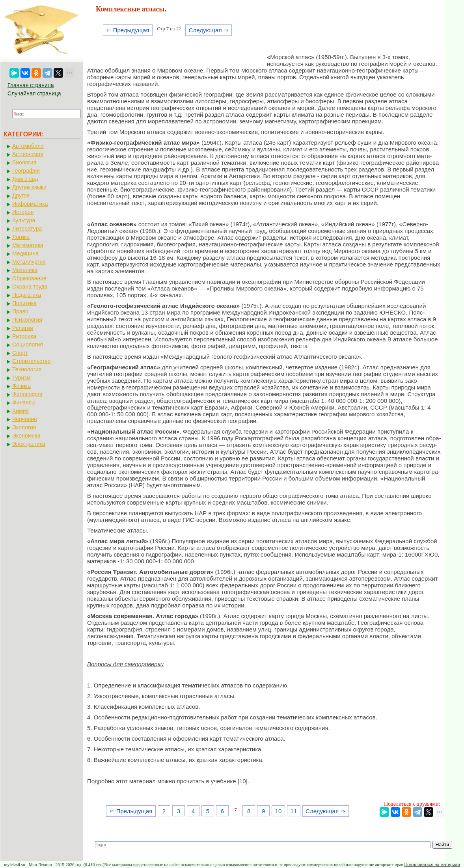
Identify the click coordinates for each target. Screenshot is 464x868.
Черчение (25, 419)
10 (279, 811)
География (26, 171)
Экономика (26, 436)
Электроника (29, 444)
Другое (21, 196)
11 (293, 811)
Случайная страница (34, 93)
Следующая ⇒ (209, 30)
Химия (20, 411)
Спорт (20, 353)
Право (20, 311)
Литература (27, 229)
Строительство (31, 361)
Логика (21, 237)
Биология (24, 162)
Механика (25, 270)
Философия (27, 394)
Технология (27, 369)
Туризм (21, 378)
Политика (24, 303)
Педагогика (27, 295)
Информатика (30, 204)
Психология (27, 320)
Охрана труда (30, 287)
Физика (21, 386)
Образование (29, 278)
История (23, 212)
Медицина (25, 253)
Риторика (24, 336)
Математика (28, 245)
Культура (24, 220)
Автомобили (28, 146)
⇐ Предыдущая (128, 30)
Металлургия (29, 262)
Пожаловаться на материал (432, 864)
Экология (24, 427)
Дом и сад (25, 179)
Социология (28, 345)
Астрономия (28, 154)
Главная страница (31, 85)
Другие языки (29, 187)
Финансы (24, 402)
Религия (23, 328)
